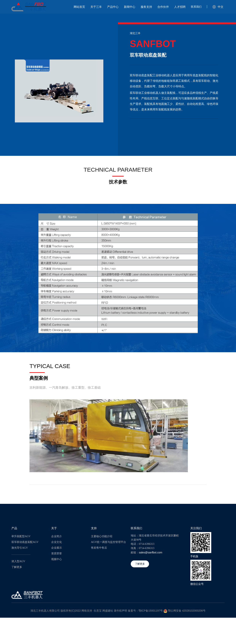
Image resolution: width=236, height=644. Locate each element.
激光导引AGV (20, 548)
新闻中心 (130, 7)
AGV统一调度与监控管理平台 (108, 542)
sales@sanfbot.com (150, 552)
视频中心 (57, 559)
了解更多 (17, 567)
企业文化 (57, 542)
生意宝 (98, 611)
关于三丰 (96, 7)
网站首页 (79, 7)
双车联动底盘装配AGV (25, 542)
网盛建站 (108, 611)
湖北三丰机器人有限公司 (45, 611)
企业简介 (57, 536)
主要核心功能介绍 (102, 536)
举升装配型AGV (21, 536)
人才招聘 (180, 7)
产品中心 (113, 7)
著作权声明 (120, 611)
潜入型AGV (18, 561)
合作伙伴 (163, 7)
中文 (218, 7)
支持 (94, 528)
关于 (54, 528)
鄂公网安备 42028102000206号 (187, 611)
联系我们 (196, 7)
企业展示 (57, 548)
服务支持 (146, 7)
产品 (14, 528)
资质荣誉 (57, 554)
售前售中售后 (99, 548)
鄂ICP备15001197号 (151, 611)
